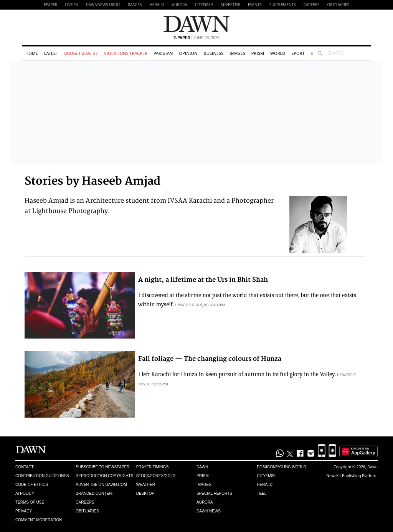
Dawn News (209, 511)
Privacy (24, 511)
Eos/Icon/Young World (281, 467)
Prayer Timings (153, 467)
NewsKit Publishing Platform (352, 476)
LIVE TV (71, 5)
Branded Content (95, 493)
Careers (312, 5)
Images (135, 5)
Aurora (180, 5)
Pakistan (163, 53)
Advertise (230, 5)
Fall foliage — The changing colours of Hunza (210, 359)
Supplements (283, 5)
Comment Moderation (39, 520)
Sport (298, 53)
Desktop (145, 493)
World (278, 53)
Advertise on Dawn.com (101, 485)
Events (255, 5)
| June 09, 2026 (196, 38)
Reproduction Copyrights (104, 476)
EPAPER (50, 5)
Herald (157, 5)
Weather (146, 485)
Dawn (202, 467)
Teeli (262, 493)
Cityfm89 (266, 476)
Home (32, 53)
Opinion (188, 53)
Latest (51, 53)
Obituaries (338, 5)
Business (213, 53)
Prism (258, 53)
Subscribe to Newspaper (102, 467)
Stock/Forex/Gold (156, 476)
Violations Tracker (126, 53)
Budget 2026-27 (81, 53)
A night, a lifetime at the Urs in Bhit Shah (203, 280)
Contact (25, 467)
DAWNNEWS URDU (103, 5)
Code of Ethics (32, 485)
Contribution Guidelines (42, 476)
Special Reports (214, 493)
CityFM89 (204, 5)
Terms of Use (30, 502)
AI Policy (25, 493)
